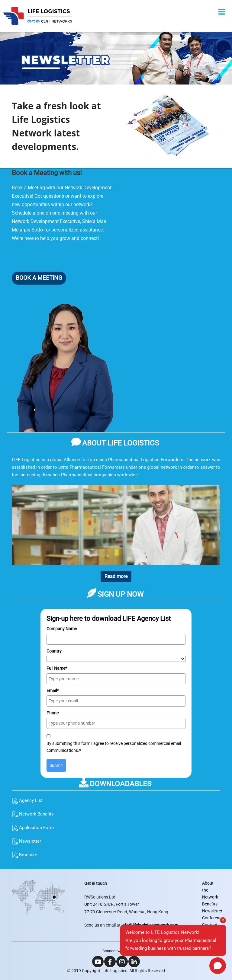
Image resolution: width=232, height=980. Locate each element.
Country (54, 651)
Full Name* (57, 668)
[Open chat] (218, 966)
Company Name (62, 629)
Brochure (24, 855)
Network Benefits (33, 814)
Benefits (210, 904)
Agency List (27, 800)
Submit (56, 765)
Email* (53, 691)
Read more (116, 576)
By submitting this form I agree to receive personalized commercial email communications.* (114, 747)
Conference (213, 918)
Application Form (33, 828)
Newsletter (26, 841)
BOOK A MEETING (39, 278)
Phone (53, 713)
